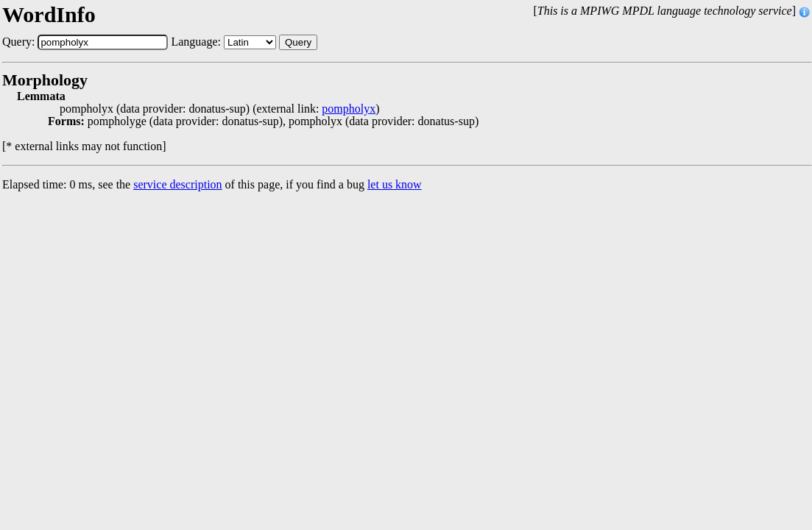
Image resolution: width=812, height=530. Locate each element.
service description (177, 184)
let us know (395, 184)
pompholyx (349, 109)
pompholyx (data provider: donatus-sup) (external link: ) (220, 109)
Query (298, 42)
